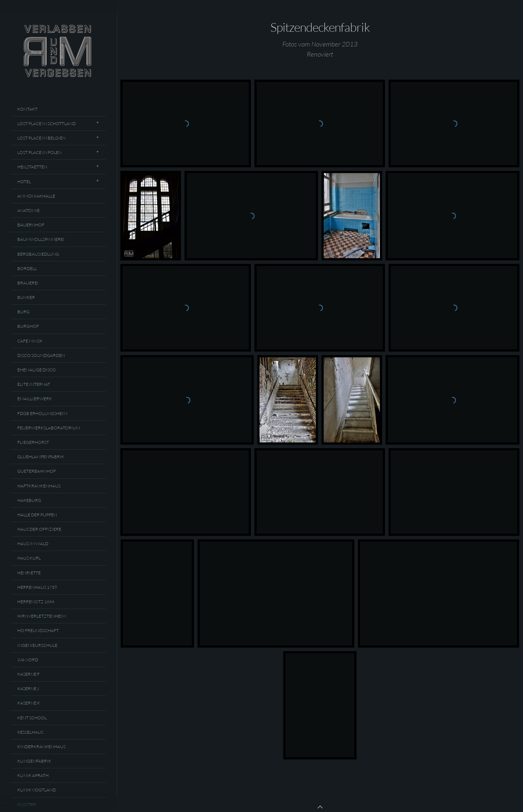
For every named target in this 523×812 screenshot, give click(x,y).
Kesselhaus (30, 732)
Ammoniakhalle (36, 196)
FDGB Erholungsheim (42, 413)
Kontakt (27, 109)
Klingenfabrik (34, 761)
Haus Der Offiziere (39, 529)
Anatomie (28, 210)
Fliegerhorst (33, 442)
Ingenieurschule (37, 645)
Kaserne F (28, 674)
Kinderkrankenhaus (41, 747)
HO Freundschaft (38, 630)
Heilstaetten (32, 167)
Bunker (26, 297)
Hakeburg (29, 500)
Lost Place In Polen (39, 152)
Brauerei (28, 283)
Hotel (24, 182)
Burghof (28, 326)
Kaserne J (28, 689)
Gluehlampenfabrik (41, 457)
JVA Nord (28, 660)
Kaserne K (29, 703)
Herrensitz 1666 (36, 602)
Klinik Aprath (33, 775)
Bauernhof (31, 225)
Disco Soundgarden (41, 355)
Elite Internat (34, 384)
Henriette (29, 573)
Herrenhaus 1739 (37, 587)
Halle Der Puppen (37, 515)
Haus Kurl (29, 558)
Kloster (27, 805)
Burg (23, 312)
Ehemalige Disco (37, 370)
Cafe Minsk (30, 341)
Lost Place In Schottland (46, 123)
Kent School (32, 718)
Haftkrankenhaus (39, 486)
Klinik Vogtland (37, 790)
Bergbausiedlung (38, 254)
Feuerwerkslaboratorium (49, 428)
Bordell (27, 268)
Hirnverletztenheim (42, 616)
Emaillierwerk (35, 399)
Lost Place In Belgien (41, 138)
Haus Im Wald (33, 544)
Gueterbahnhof (37, 471)
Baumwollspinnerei (41, 239)
